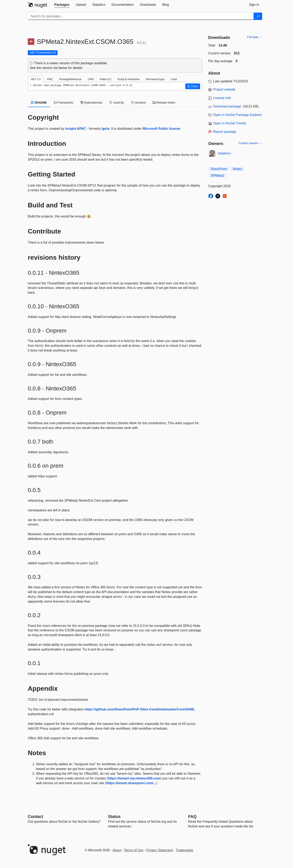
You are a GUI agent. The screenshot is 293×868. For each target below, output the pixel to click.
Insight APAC (75, 129)
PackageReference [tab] (70, 79)
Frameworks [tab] (64, 103)
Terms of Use (134, 850)
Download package (227, 106)
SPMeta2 (218, 176)
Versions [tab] (138, 103)
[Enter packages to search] (141, 16)
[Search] (258, 16)
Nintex (237, 169)
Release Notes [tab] (164, 103)
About (117, 850)
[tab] (62, 5)
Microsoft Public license (161, 129)
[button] (193, 86)
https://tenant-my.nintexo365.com (134, 778)
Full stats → (255, 37)
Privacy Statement (160, 850)
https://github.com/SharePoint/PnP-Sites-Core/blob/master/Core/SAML (140, 709)
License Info (222, 98)
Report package (225, 132)
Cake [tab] (174, 79)
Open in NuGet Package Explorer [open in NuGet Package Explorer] (238, 115)
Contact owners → (250, 143)
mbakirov (224, 153)
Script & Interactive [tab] (128, 79)
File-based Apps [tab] (155, 79)
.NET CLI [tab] (36, 79)
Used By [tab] (117, 103)
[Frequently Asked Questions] (192, 817)
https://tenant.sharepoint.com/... (131, 783)
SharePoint (219, 169)
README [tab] (39, 103)
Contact (35, 817)
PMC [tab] (50, 79)
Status (114, 817)
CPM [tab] (91, 79)
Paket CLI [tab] (105, 79)
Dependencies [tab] (91, 103)
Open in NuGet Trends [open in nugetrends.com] (230, 123)
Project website (224, 89)
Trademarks (185, 850)
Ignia (105, 129)
